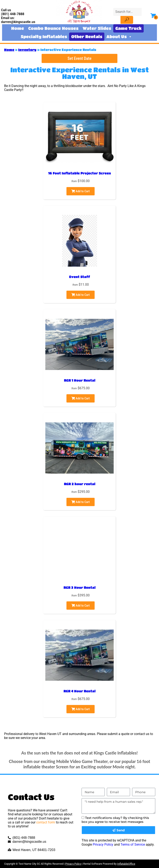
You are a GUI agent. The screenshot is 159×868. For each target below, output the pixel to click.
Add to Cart (81, 191)
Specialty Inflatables (44, 37)
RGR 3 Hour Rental (79, 587)
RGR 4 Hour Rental (79, 691)
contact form (46, 822)
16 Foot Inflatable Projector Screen (80, 173)
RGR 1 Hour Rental (80, 380)
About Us (119, 37)
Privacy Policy (103, 844)
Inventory (27, 50)
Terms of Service (133, 844)
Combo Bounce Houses (53, 28)
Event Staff (80, 277)
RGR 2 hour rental (80, 484)
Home (18, 28)
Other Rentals (87, 37)
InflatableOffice (126, 864)
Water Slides (97, 28)
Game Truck (128, 28)
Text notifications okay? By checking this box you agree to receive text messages (115, 820)
